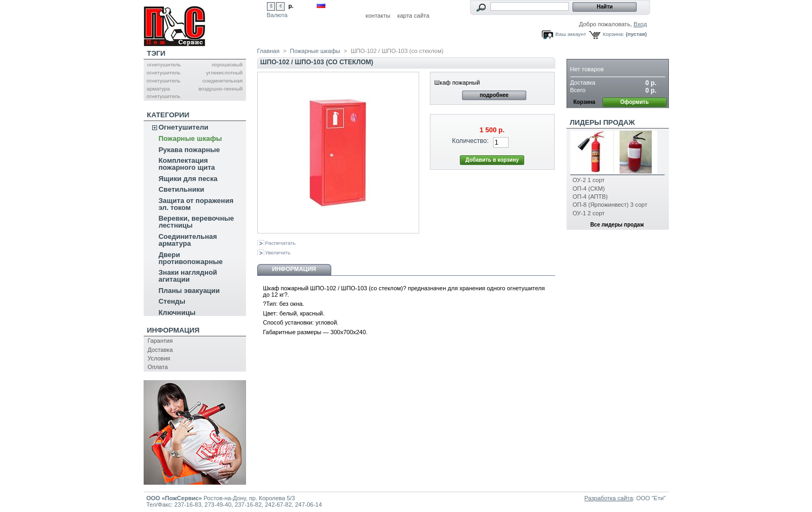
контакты (378, 16)
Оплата (158, 367)
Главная (269, 51)
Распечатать (281, 243)
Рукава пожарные (189, 150)
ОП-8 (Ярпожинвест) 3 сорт (610, 205)
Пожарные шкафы (191, 138)
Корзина (587, 53)
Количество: (470, 141)
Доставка (160, 350)
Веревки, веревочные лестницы (196, 222)
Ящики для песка (188, 179)
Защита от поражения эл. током (196, 204)
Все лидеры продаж (617, 225)
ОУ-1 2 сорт (588, 213)
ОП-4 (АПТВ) (590, 197)
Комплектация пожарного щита (187, 164)
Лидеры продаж (602, 122)
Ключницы (177, 313)
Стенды (172, 301)
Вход (640, 24)
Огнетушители (184, 127)
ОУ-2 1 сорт (588, 180)
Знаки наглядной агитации (188, 276)
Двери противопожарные (191, 258)
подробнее (494, 95)
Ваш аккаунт (571, 34)
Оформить (634, 102)
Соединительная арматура (188, 240)
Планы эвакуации (189, 291)
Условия (159, 358)
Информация (173, 330)
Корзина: (613, 34)
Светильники (181, 189)
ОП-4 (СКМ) (588, 189)
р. (291, 6)
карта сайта (413, 16)
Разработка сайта (608, 498)
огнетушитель (164, 65)
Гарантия (160, 341)
